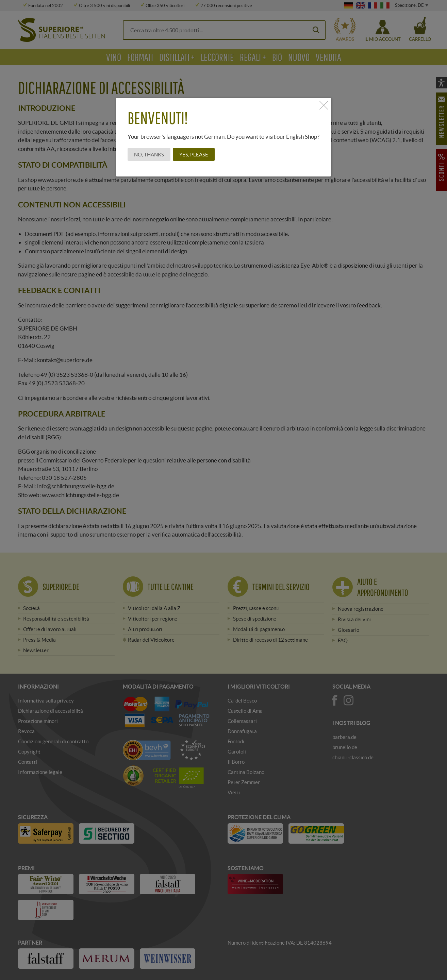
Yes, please (194, 154)
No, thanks (149, 154)
